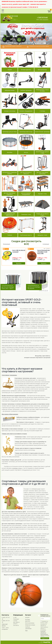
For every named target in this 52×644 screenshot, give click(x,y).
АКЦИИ (27, 617)
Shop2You (47, 642)
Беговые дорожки (28, 620)
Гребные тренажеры (28, 628)
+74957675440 (42, 18)
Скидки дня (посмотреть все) (26, 242)
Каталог (28, 615)
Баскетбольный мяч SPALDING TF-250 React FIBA (44, 252)
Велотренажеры (30, 623)
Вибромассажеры (30, 625)
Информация (18, 615)
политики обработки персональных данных (44, 634)
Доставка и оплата (16, 623)
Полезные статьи (16, 620)
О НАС (15, 617)
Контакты (5, 615)
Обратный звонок (5, 625)
